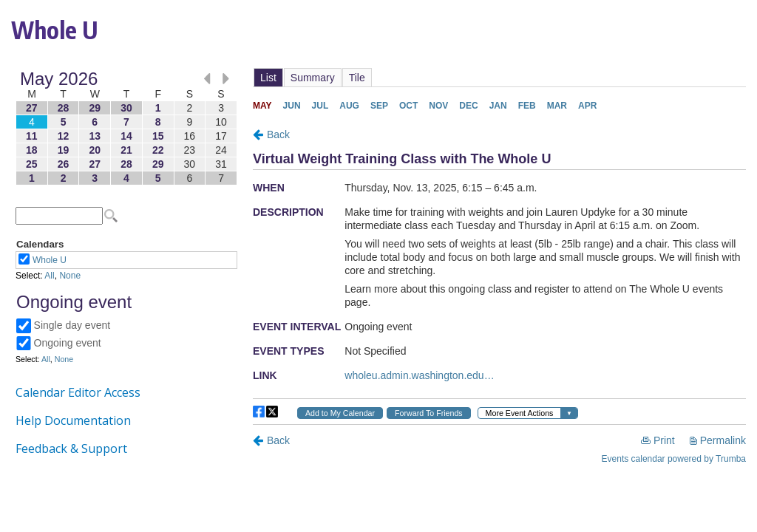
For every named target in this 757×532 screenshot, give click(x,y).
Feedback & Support (71, 449)
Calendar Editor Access (78, 392)
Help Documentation (73, 420)
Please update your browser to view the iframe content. (126, 128)
